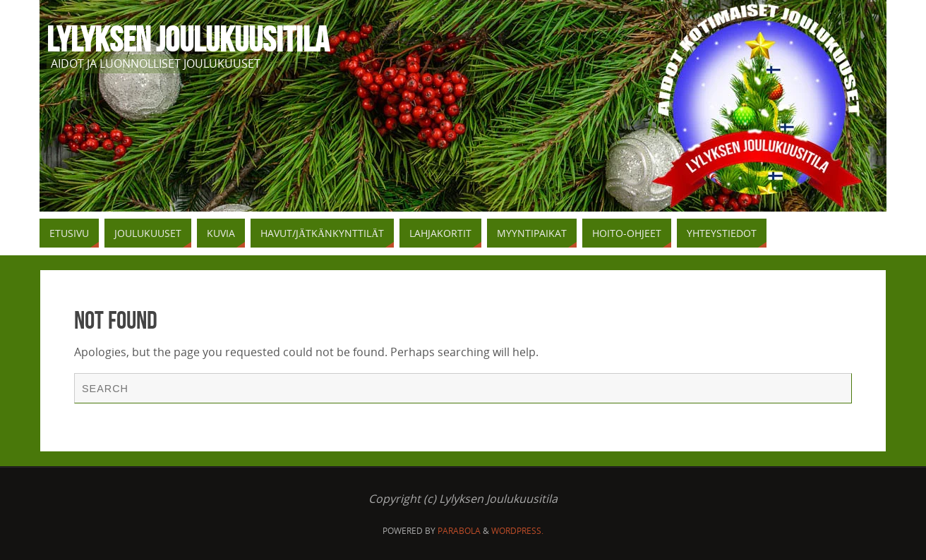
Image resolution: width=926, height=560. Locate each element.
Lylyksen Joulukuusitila (188, 39)
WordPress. (517, 531)
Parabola (459, 531)
